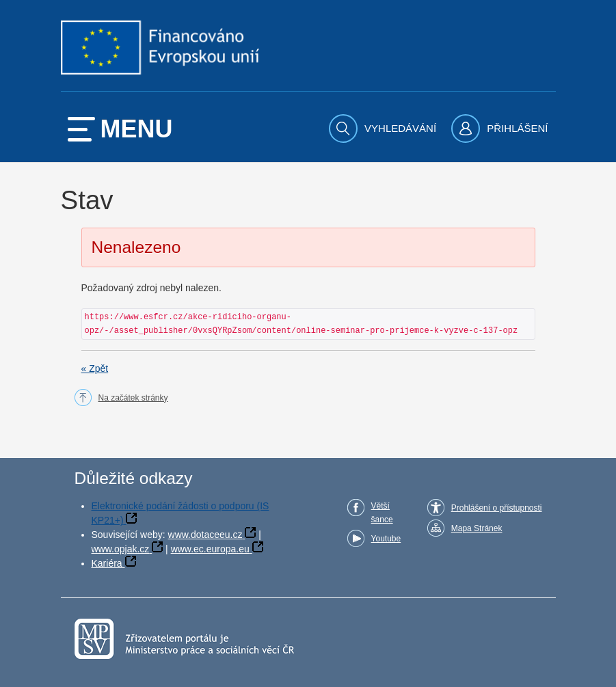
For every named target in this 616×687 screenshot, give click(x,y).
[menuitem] (384, 129)
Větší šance (382, 513)
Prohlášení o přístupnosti (497, 508)
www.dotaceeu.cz (205, 535)
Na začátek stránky (133, 398)
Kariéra (107, 563)
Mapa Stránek (477, 528)
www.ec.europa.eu (210, 549)
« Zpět (95, 368)
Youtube (386, 539)
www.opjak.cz (121, 549)
